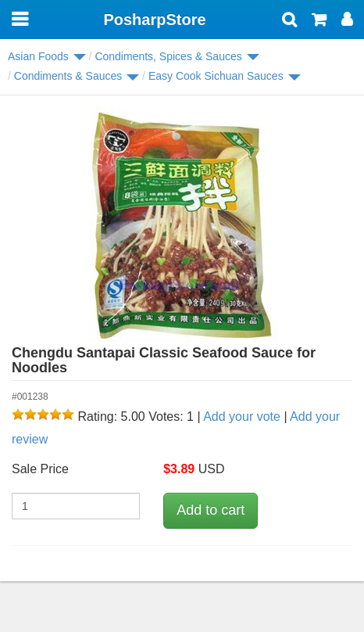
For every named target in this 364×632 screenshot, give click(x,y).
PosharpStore (154, 20)
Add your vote (242, 417)
